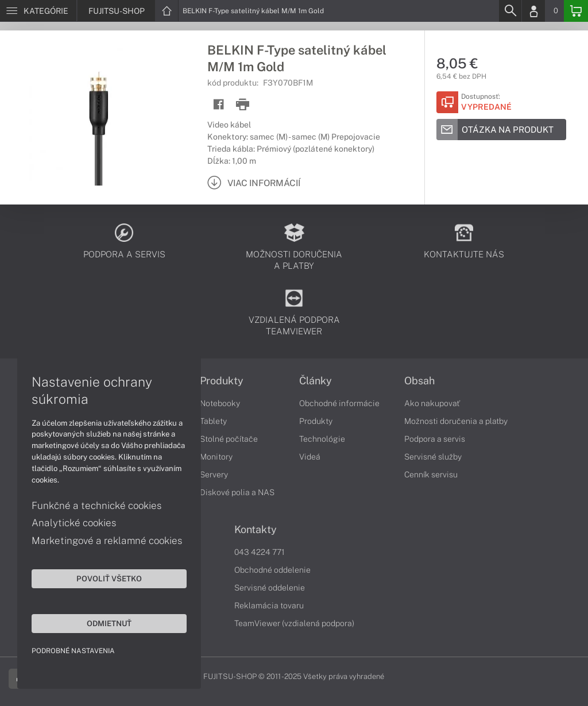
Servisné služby (433, 457)
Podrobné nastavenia (73, 651)
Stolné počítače (229, 439)
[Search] (510, 11)
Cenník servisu (431, 474)
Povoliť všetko (109, 578)
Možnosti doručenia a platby (456, 421)
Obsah (419, 381)
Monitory (216, 457)
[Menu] (38, 11)
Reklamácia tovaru (269, 605)
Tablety (213, 421)
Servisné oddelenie (270, 588)
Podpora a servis (435, 439)
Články (316, 381)
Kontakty (256, 530)
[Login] (533, 11)
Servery (214, 474)
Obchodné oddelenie (272, 570)
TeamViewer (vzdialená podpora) (294, 623)
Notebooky (220, 403)
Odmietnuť (109, 623)
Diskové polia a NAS (237, 492)
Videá (310, 457)
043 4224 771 (260, 552)
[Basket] (576, 11)
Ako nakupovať (432, 403)
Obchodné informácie (339, 403)
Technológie (322, 439)
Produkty (222, 381)
